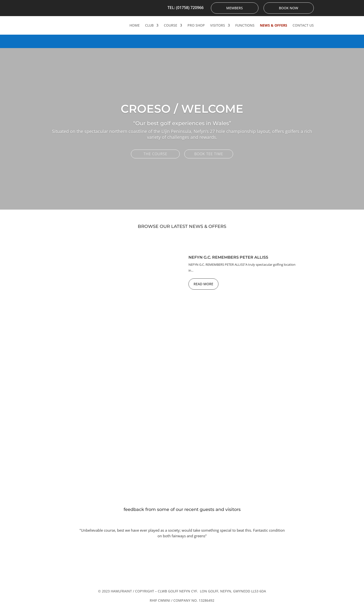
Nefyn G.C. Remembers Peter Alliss (228, 257)
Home (135, 25)
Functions (245, 25)
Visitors (218, 25)
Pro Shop (196, 25)
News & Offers (274, 25)
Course (171, 25)
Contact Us (303, 25)
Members (235, 8)
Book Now (289, 8)
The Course (155, 154)
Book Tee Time (209, 154)
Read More (203, 284)
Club (149, 25)
